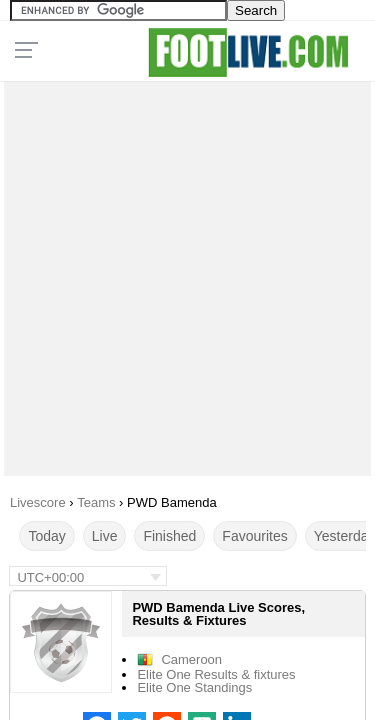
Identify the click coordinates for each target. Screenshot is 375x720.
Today (46, 536)
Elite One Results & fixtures (216, 674)
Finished (169, 536)
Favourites (254, 536)
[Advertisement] (187, 273)
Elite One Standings (194, 687)
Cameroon (191, 659)
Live (105, 536)
